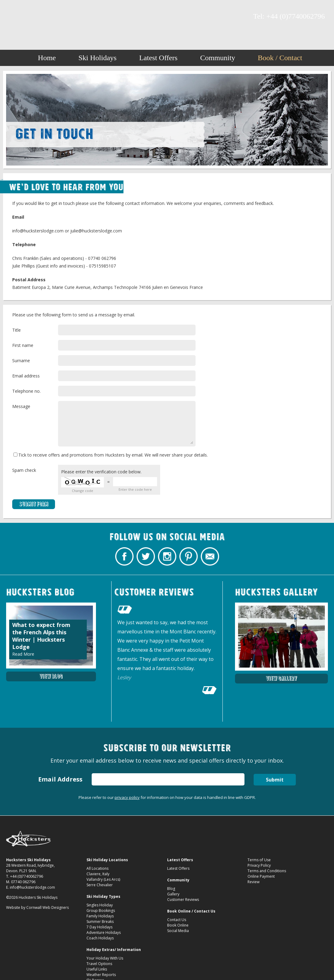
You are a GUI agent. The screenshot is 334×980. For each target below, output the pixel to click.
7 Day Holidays (99, 927)
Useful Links (97, 969)
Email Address (60, 779)
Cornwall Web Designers (48, 907)
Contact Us (177, 920)
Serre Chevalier (100, 885)
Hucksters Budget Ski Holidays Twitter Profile (24, 17)
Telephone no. (26, 391)
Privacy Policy (259, 865)
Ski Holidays (98, 58)
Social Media (178, 931)
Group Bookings (101, 911)
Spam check (24, 470)
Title (17, 330)
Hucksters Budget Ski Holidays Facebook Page (14, 17)
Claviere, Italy (98, 874)
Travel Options (99, 964)
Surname (21, 361)
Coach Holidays (100, 938)
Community (218, 58)
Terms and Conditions (267, 871)
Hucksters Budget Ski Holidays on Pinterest (46, 17)
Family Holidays (100, 916)
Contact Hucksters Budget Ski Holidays (57, 17)
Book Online (178, 925)
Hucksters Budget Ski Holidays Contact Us (167, 19)
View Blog (51, 676)
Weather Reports (101, 975)
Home (47, 58)
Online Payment (261, 876)
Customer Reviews (183, 900)
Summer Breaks (100, 922)
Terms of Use (259, 860)
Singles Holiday (100, 905)
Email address (26, 376)
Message (21, 406)
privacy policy (127, 797)
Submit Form (34, 504)
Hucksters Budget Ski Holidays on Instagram (35, 17)
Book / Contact (280, 58)
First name (23, 345)
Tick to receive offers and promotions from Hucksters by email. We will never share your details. (111, 455)
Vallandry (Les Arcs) (103, 879)
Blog (171, 889)
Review (253, 882)
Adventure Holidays (104, 933)
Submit (275, 780)
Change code (83, 491)
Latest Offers (158, 58)
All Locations (97, 868)
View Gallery (281, 678)
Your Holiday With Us (105, 958)
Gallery (173, 894)
